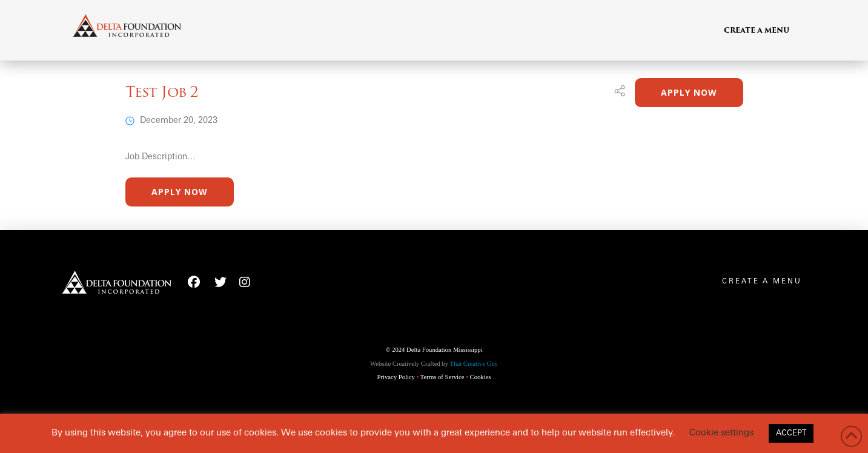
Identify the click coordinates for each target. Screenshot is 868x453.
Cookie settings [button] (721, 433)
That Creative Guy (474, 364)
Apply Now (689, 92)
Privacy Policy (396, 377)
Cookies (481, 377)
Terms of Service (442, 377)
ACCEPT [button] (791, 433)
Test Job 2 (162, 92)
